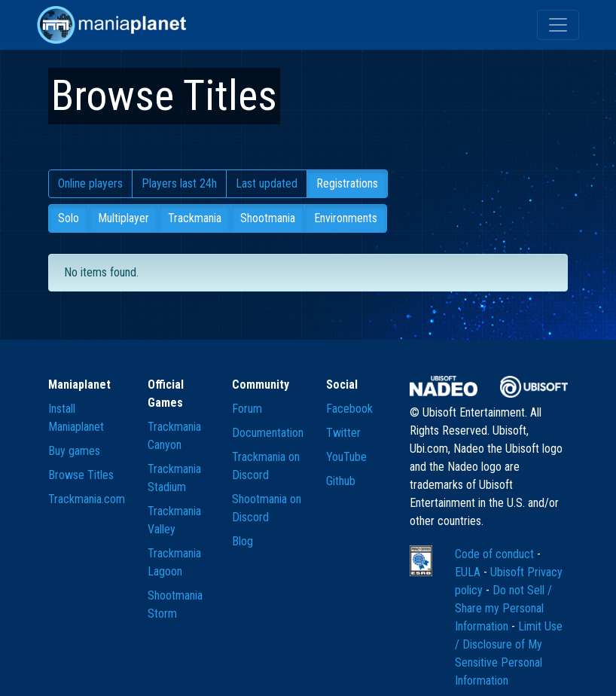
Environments (346, 218)
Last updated (267, 183)
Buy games (74, 451)
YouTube (346, 457)
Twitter (343, 433)
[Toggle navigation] (558, 25)
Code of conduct (496, 554)
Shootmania (268, 218)
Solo (69, 218)
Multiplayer (124, 218)
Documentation (268, 433)
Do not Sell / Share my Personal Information (503, 608)
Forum (247, 409)
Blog (242, 541)
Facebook (349, 409)
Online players (90, 183)
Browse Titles (81, 475)
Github (341, 481)
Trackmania (195, 218)
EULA (469, 572)
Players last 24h (179, 183)
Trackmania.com (87, 499)
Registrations (347, 183)
